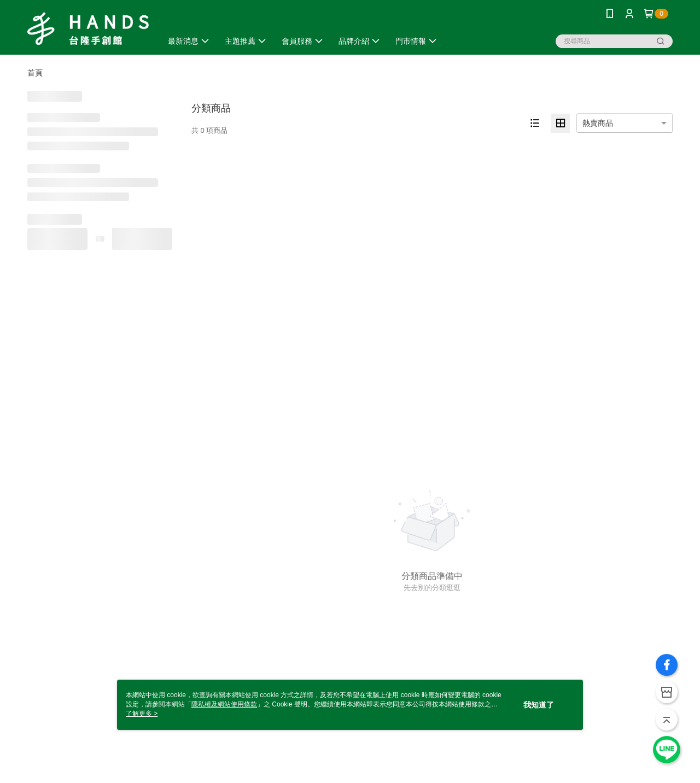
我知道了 (539, 705)
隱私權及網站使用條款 (224, 704)
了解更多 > (142, 714)
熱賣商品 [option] (598, 123)
